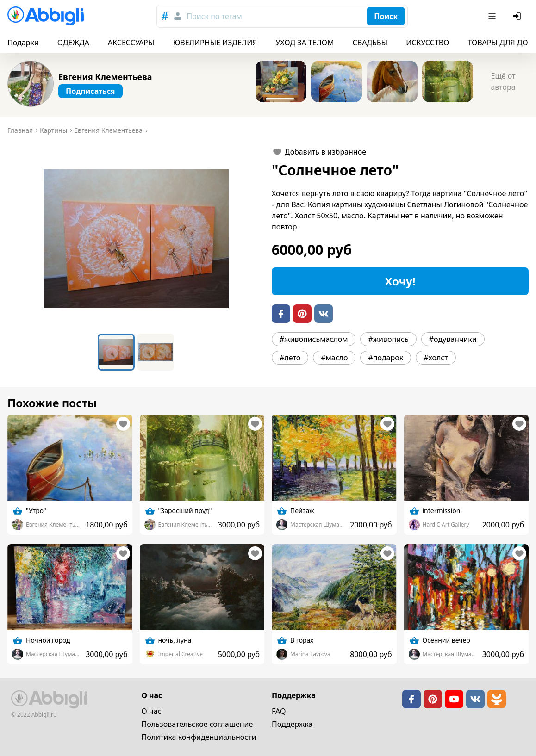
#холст (436, 358)
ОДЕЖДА (73, 43)
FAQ (279, 711)
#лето (290, 358)
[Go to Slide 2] (156, 352)
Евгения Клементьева (105, 77)
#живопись (388, 339)
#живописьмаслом (314, 339)
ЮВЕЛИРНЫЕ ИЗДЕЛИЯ (215, 43)
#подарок (386, 358)
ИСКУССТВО (427, 43)
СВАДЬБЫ (370, 43)
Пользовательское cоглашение (197, 724)
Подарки (23, 43)
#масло (334, 358)
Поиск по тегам (215, 16)
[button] (136, 239)
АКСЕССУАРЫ (131, 43)
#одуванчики (453, 339)
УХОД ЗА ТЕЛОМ (305, 43)
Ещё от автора (503, 81)
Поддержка (292, 724)
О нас (152, 711)
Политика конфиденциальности (199, 737)
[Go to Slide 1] (116, 352)
